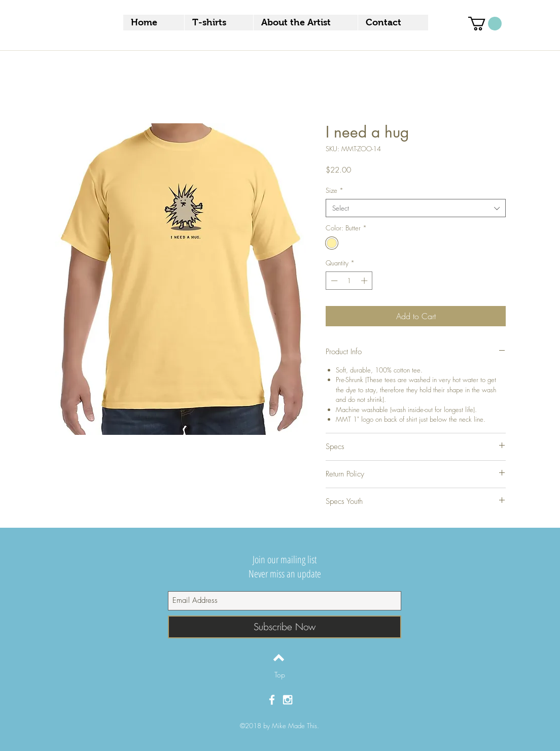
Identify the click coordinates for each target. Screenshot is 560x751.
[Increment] (365, 281)
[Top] (280, 675)
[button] (485, 24)
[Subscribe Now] (285, 627)
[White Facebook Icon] (272, 700)
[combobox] (416, 208)
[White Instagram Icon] (288, 700)
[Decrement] (333, 281)
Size (335, 190)
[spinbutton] (349, 281)
